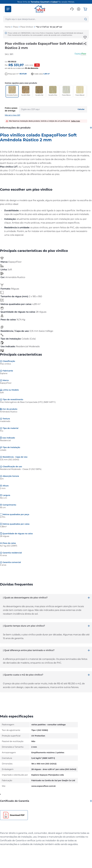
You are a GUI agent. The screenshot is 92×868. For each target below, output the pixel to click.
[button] (8, 9)
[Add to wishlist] (85, 37)
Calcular (81, 109)
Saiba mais (76, 121)
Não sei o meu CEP (13, 115)
